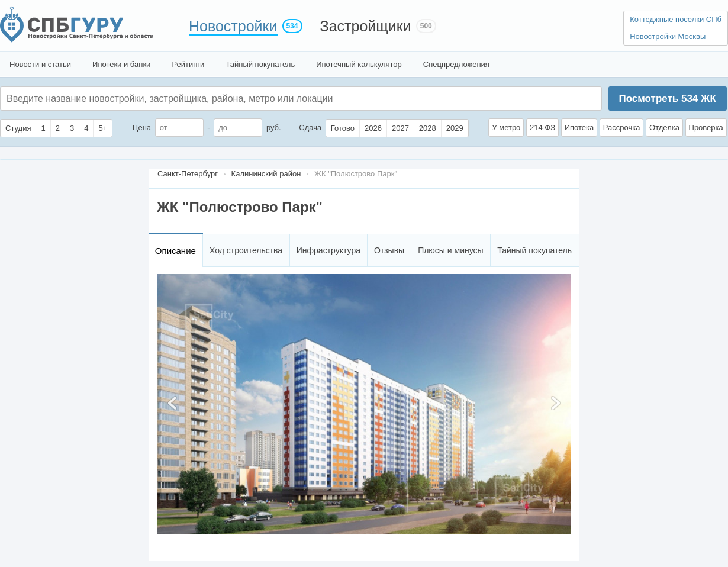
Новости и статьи (40, 64)
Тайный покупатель (260, 64)
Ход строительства (246, 250)
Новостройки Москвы (668, 36)
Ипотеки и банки (121, 64)
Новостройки (233, 26)
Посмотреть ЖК (667, 99)
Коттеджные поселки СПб (676, 19)
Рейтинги (188, 64)
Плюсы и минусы (450, 250)
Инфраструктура (328, 250)
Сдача (310, 128)
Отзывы (389, 250)
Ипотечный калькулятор (359, 64)
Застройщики (366, 26)
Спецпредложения (456, 64)
